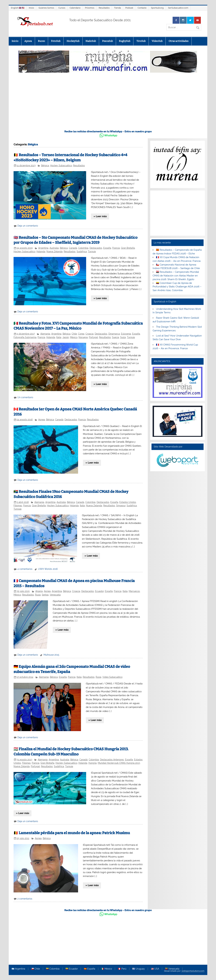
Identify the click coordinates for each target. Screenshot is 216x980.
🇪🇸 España (90, 969)
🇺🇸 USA (155, 969)
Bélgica (45, 166)
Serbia (45, 595)
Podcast (129, 8)
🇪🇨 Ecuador (72, 969)
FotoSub (56, 41)
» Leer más (100, 216)
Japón (66, 337)
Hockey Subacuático (61, 166)
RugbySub (125, 41)
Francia (116, 248)
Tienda (117, 8)
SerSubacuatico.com (178, 8)
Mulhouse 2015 (51, 655)
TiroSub (141, 41)
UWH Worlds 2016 (48, 569)
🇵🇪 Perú (122, 969)
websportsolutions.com (193, 971)
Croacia (90, 334)
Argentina (43, 248)
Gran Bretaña (128, 248)
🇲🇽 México (107, 969)
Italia (59, 337)
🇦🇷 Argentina (18, 969)
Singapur (121, 506)
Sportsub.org (157, 8)
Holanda (41, 251)
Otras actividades (178, 41)
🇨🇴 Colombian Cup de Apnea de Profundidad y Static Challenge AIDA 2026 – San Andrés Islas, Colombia (177, 287)
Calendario (75, 8)
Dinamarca (114, 334)
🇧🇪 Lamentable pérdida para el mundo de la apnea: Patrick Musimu (72, 833)
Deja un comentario (28, 226)
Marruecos (134, 591)
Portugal (93, 337)
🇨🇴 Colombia (53, 969)
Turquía (92, 251)
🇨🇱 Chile (35, 969)
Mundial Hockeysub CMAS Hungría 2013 (119, 763)
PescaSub (108, 41)
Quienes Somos (46, 8)
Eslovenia (126, 334)
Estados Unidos (128, 502)
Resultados (104, 8)
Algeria (39, 591)
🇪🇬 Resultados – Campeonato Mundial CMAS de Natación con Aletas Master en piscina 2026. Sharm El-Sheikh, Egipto (176, 276)
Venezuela (55, 595)
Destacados (96, 248)
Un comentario (25, 397)
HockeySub (73, 41)
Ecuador (99, 591)
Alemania (45, 334)
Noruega (83, 337)
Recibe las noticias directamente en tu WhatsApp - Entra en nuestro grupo (108, 132)
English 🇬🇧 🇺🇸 (18, 8)
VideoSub (157, 41)
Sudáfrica (82, 251)
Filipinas (18, 506)
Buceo (41, 41)
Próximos (90, 8)
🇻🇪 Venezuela (172, 969)
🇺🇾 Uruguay (139, 969)
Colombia (83, 248)
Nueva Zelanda (55, 251)
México (74, 337)
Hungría (93, 763)
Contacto (142, 8)
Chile (74, 334)
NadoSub (91, 41)
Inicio (31, 8)
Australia (54, 248)
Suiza (123, 337)
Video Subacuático (112, 677)
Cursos (62, 8)
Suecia (116, 337)
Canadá (73, 248)
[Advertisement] (108, 103)
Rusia (38, 595)
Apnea (28, 41)
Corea (81, 334)
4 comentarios (25, 569)
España (107, 248)
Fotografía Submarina (25, 337)
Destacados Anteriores (112, 760)
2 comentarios (25, 899)
